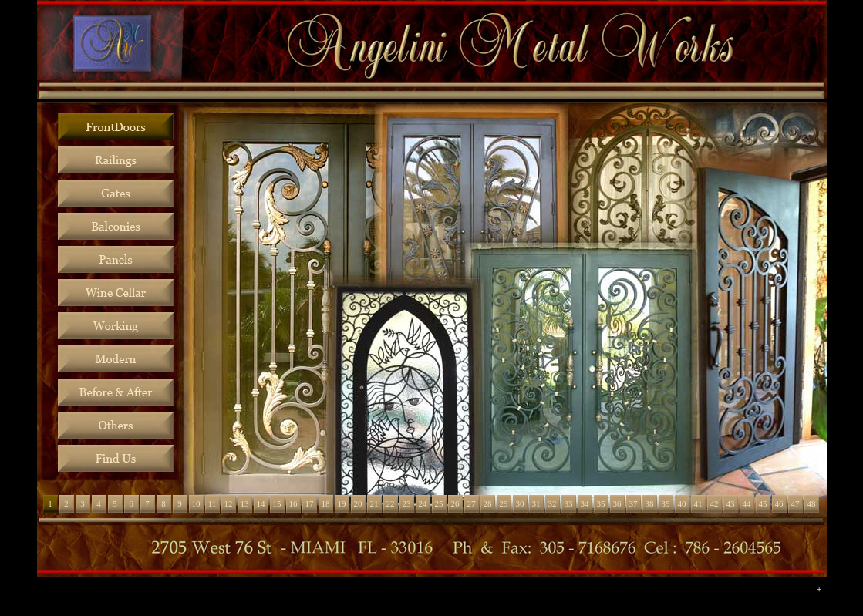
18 (326, 503)
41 (698, 503)
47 (796, 503)
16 (293, 503)
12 (229, 503)
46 (779, 503)
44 (747, 503)
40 (682, 503)
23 (407, 503)
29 (504, 503)
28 (488, 503)
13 (245, 503)
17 (310, 503)
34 (585, 503)
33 (569, 503)
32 (553, 503)
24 (423, 503)
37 (634, 503)
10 (196, 503)
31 (536, 503)
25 (439, 503)
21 (374, 503)
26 (455, 503)
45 (763, 503)
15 (277, 503)
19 (342, 503)
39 (666, 503)
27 (472, 503)
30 (520, 503)
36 (617, 503)
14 (261, 503)
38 (650, 503)
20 (358, 503)
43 (731, 503)
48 (812, 503)
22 (391, 503)
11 (212, 503)
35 (601, 503)
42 (715, 503)
